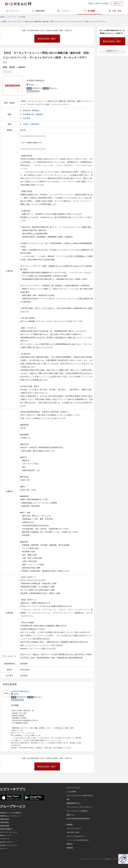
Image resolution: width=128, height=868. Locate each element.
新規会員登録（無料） (47, 39)
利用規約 (70, 825)
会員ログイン (112, 51)
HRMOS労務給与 (6, 829)
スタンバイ (4, 849)
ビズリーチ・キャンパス (9, 832)
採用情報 (70, 848)
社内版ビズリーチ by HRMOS (10, 813)
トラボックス (5, 839)
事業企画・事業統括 (31, 110)
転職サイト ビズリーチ (8, 17)
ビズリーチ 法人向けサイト (76, 836)
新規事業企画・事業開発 (33, 114)
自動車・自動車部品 (31, 124)
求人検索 (91, 11)
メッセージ (66, 11)
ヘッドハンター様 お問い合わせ (78, 840)
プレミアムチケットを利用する (77, 811)
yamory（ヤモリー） (7, 842)
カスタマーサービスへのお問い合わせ (80, 795)
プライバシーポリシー (74, 829)
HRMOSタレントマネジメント (11, 816)
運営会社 (70, 844)
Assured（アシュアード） (9, 845)
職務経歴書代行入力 (74, 803)
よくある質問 (71, 792)
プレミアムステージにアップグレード (80, 807)
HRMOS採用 (4, 819)
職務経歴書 (40, 11)
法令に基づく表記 (73, 832)
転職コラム (70, 815)
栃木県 (23, 130)
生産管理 (27, 118)
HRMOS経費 (4, 826)
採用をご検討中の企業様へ (99, 3)
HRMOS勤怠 (4, 822)
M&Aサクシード (6, 835)
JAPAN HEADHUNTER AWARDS (78, 819)
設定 (68, 799)
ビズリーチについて (74, 788)
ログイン (117, 3)
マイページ (14, 11)
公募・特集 (117, 11)
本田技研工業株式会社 (20, 691)
